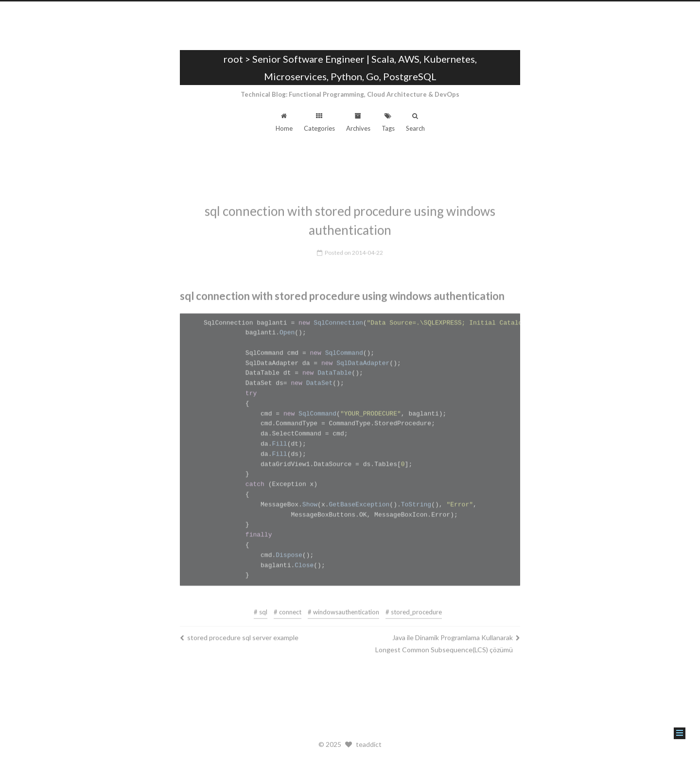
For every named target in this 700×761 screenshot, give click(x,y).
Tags (388, 122)
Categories (319, 122)
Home (284, 122)
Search (415, 122)
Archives (358, 122)
